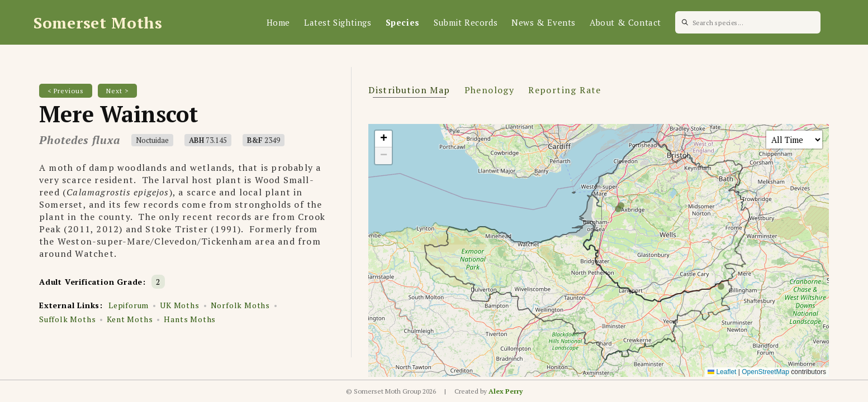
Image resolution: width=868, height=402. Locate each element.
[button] (383, 139)
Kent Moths (130, 319)
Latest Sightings (338, 22)
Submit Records (466, 22)
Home (278, 22)
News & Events (544, 22)
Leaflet (722, 372)
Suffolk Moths (67, 319)
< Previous (66, 91)
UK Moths (179, 305)
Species (403, 22)
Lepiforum (129, 305)
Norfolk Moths (240, 305)
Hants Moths (190, 319)
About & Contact (625, 22)
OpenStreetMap (765, 372)
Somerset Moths (98, 23)
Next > (117, 91)
